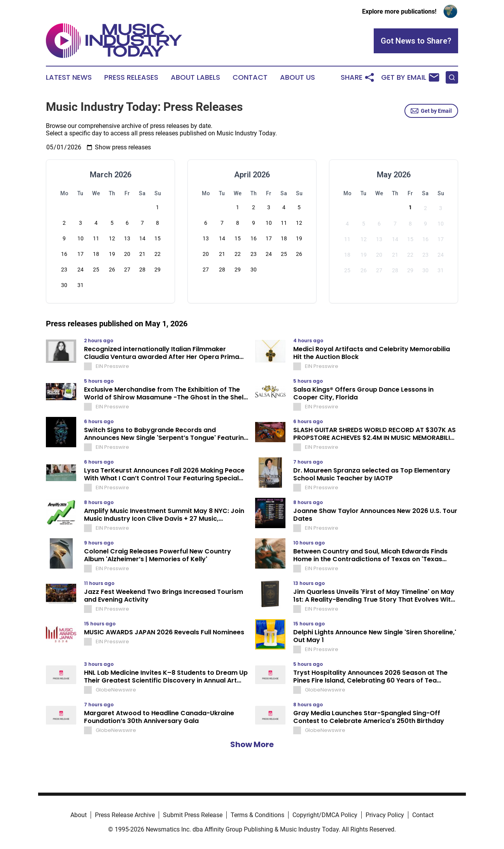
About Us (297, 77)
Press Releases (131, 77)
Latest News (69, 77)
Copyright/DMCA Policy (325, 815)
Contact (250, 77)
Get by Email (431, 111)
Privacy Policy (385, 815)
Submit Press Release (193, 815)
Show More (252, 744)
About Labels (195, 77)
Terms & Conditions (257, 815)
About (79, 815)
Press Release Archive (125, 815)
